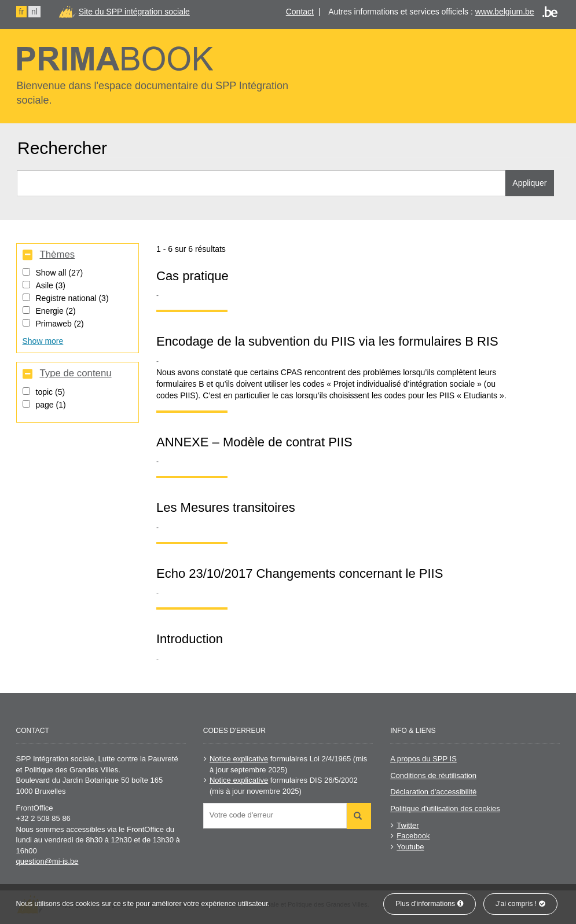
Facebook (413, 836)
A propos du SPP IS (423, 759)
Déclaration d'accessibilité (433, 792)
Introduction (190, 639)
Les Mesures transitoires (226, 507)
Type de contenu (75, 373)
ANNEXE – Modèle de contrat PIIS (254, 442)
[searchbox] (278, 815)
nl (34, 12)
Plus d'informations (430, 904)
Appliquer (529, 183)
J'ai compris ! (520, 904)
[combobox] (275, 816)
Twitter (408, 825)
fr (22, 12)
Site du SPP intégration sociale (134, 12)
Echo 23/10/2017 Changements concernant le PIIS (300, 573)
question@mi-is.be (47, 861)
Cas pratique (192, 276)
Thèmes (57, 255)
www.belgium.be (505, 12)
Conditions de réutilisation (433, 775)
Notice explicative (239, 759)
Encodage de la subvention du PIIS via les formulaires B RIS (327, 341)
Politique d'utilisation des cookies (445, 808)
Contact (300, 12)
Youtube (410, 847)
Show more (43, 341)
